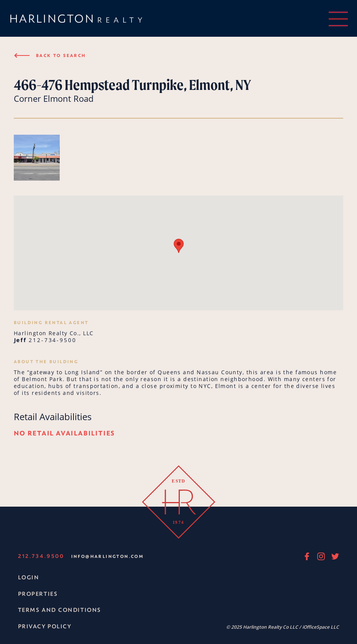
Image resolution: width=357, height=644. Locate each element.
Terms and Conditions (59, 610)
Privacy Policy (45, 626)
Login (29, 577)
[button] (179, 246)
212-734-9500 (53, 340)
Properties (38, 594)
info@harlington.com (108, 556)
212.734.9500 (41, 556)
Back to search (50, 55)
